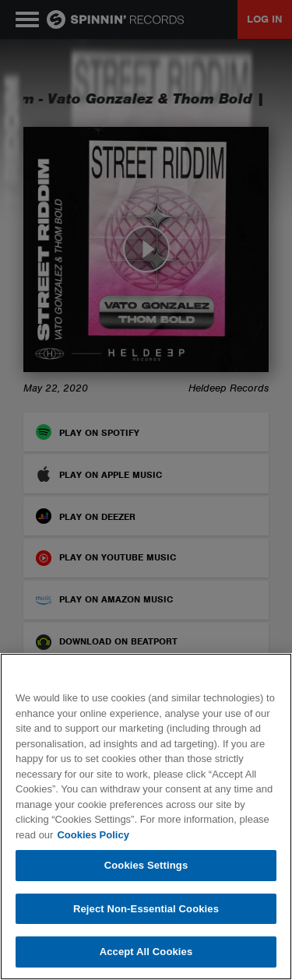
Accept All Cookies (146, 952)
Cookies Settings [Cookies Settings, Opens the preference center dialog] (146, 865)
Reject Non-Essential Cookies (146, 909)
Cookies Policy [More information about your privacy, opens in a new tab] (93, 835)
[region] (146, 817)
